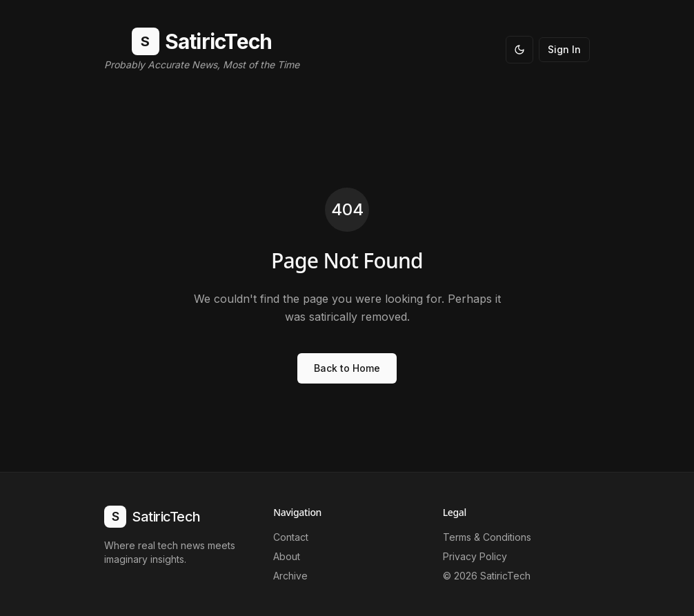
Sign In (564, 49)
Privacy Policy (475, 556)
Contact (291, 537)
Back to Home (347, 368)
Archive (290, 576)
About (287, 556)
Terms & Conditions (487, 537)
